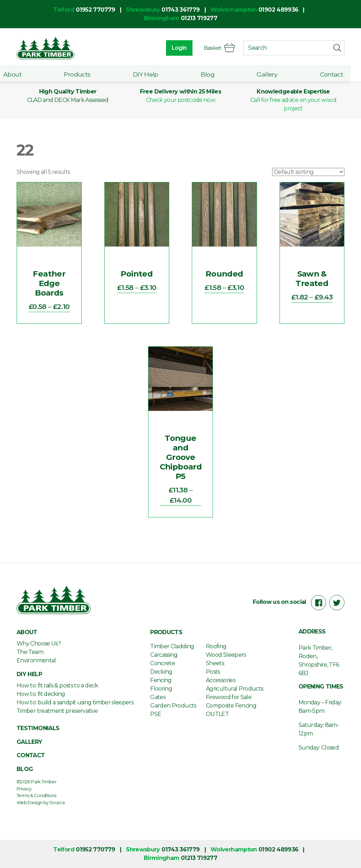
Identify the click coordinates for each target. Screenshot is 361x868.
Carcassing (164, 655)
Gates (158, 697)
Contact (333, 73)
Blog (214, 73)
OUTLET (217, 714)
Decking (161, 672)
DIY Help (154, 73)
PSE (156, 714)
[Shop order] (308, 172)
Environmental (36, 660)
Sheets (215, 663)
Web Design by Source (41, 802)
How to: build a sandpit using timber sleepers (75, 702)
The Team (30, 652)
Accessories (221, 680)
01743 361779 (180, 10)
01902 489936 (278, 10)
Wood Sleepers (226, 655)
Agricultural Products (235, 689)
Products (88, 73)
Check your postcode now (180, 100)
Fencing (161, 680)
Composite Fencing (231, 706)
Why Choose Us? (39, 644)
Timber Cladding (172, 646)
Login (178, 48)
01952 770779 (95, 10)
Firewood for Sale (229, 697)
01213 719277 (199, 18)
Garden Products (173, 706)
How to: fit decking (41, 694)
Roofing (216, 646)
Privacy (24, 789)
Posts (213, 672)
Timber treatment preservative (57, 711)
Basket (219, 48)
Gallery (271, 73)
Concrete (163, 663)
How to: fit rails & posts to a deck (57, 685)
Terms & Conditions (36, 795)
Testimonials (38, 728)
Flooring (161, 689)
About (26, 73)
